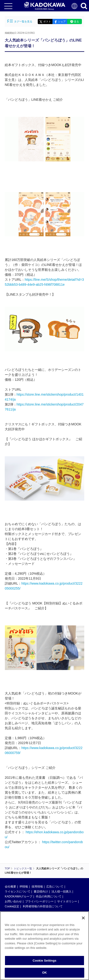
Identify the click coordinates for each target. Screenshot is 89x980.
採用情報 (37, 887)
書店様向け (41, 892)
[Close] (83, 918)
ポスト (47, 21)
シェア (62, 21)
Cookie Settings (44, 961)
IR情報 (24, 887)
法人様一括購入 (61, 892)
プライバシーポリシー (39, 901)
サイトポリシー (67, 901)
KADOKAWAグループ (19, 896)
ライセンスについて (18, 892)
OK (45, 973)
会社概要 (10, 887)
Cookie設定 (12, 906)
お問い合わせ (13, 901)
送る (76, 21)
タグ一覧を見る (20, 21)
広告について (55, 887)
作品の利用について (49, 896)
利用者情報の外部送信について (43, 906)
